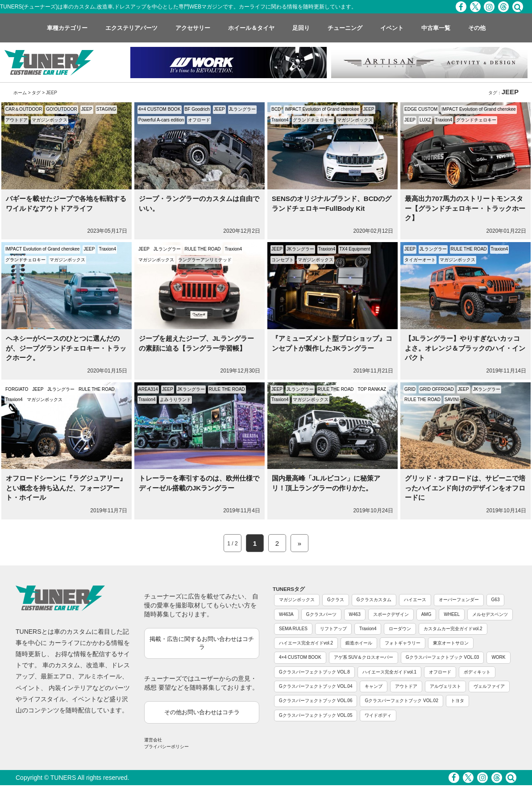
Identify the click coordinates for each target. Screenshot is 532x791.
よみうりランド (175, 400)
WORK (498, 657)
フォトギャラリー (403, 643)
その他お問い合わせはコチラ (202, 712)
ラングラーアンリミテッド (205, 260)
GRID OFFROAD (437, 389)
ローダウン (400, 629)
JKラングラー (300, 249)
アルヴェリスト (445, 686)
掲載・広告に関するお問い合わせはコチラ (202, 643)
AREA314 (148, 389)
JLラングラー (243, 109)
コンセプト (283, 260)
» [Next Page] (299, 543)
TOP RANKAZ (372, 389)
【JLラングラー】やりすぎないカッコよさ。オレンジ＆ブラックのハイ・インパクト (465, 348)
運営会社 (153, 740)
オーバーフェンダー (459, 600)
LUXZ (425, 120)
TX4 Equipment (355, 249)
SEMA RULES (293, 629)
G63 (496, 600)
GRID (410, 389)
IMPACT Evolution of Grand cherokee (322, 109)
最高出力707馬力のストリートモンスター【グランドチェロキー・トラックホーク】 (465, 208)
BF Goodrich (197, 109)
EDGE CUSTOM (421, 109)
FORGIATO (17, 389)
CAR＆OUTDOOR (24, 109)
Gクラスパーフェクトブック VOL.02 (401, 701)
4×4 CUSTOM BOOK (160, 109)
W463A (286, 614)
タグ (36, 93)
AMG (426, 614)
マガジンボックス (50, 120)
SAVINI (452, 400)
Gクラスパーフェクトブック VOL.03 (442, 657)
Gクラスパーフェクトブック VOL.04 (316, 686)
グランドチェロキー (313, 120)
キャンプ (374, 686)
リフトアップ (333, 629)
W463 (355, 614)
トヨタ (457, 701)
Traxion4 (280, 120)
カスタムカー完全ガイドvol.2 (453, 629)
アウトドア (17, 120)
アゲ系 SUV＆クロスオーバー (364, 657)
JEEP (87, 109)
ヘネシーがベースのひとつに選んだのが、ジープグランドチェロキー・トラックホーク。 (66, 348)
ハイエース (415, 600)
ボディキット (477, 672)
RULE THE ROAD (203, 249)
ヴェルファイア (489, 686)
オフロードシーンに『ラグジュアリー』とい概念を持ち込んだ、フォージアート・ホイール (66, 488)
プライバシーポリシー (166, 747)
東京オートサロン (451, 643)
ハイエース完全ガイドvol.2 (306, 643)
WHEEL (452, 614)
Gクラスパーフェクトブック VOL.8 (314, 672)
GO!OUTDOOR (61, 109)
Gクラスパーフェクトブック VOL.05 (316, 715)
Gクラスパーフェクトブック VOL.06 (316, 701)
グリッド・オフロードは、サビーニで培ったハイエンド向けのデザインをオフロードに (465, 488)
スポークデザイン (391, 614)
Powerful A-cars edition (161, 120)
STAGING (106, 109)
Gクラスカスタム (374, 600)
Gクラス (336, 600)
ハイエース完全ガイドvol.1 (389, 672)
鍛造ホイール (359, 643)
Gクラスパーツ (321, 614)
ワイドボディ (378, 715)
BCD (276, 109)
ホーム (20, 93)
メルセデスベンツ (490, 614)
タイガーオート (420, 260)
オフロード (199, 120)
